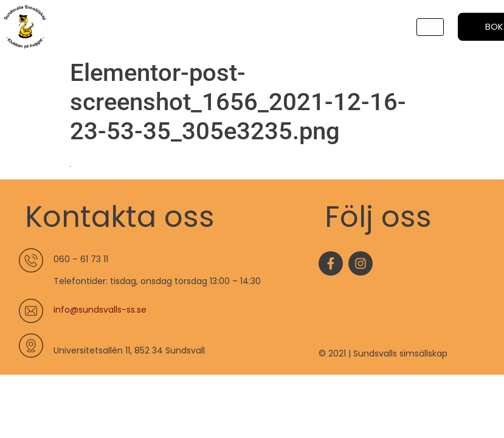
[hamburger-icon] (430, 27)
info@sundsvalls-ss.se (100, 310)
